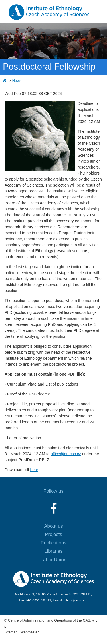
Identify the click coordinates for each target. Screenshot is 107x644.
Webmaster (29, 632)
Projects (53, 534)
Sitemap (11, 632)
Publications (53, 543)
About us (53, 526)
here (34, 470)
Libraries (53, 551)
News (17, 81)
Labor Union (53, 560)
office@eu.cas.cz (66, 454)
